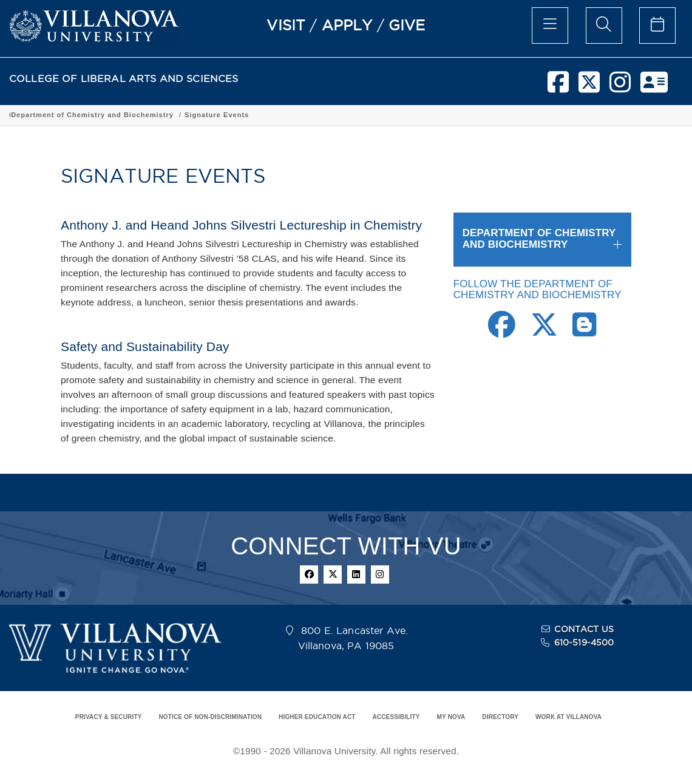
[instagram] (620, 87)
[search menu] (604, 26)
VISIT (286, 25)
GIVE (407, 25)
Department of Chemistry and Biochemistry (325, 115)
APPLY (347, 25)
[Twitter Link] (544, 331)
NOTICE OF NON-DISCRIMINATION (210, 717)
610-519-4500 (584, 643)
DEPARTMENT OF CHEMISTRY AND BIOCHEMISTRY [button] (539, 239)
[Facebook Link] (502, 331)
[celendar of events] (657, 26)
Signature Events (450, 115)
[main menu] (550, 26)
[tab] (542, 239)
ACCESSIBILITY (396, 717)
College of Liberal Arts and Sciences (78, 115)
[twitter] (589, 87)
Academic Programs (195, 115)
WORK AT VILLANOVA (568, 717)
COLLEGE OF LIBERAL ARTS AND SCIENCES (124, 79)
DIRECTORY (500, 717)
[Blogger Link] (584, 331)
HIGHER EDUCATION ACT (317, 717)
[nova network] (654, 87)
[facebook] (558, 87)
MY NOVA (451, 717)
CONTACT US (584, 629)
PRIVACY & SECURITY (109, 717)
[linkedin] (356, 574)
